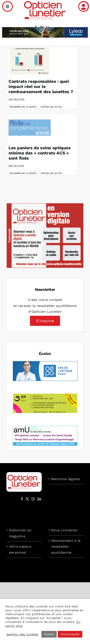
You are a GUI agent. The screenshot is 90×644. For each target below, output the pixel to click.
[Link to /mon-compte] (84, 6)
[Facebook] (22, 499)
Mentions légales (66, 479)
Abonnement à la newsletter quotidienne (66, 547)
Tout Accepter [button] (70, 634)
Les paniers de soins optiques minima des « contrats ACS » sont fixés (40, 153)
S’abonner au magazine (20, 533)
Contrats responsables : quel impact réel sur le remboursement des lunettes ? (41, 86)
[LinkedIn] (39, 499)
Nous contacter (64, 530)
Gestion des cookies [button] (22, 634)
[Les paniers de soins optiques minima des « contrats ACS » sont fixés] (30, 128)
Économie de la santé (23, 107)
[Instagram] (32, 499)
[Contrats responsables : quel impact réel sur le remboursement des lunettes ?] (30, 61)
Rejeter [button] (49, 634)
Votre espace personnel (20, 549)
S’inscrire (45, 321)
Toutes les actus (51, 107)
